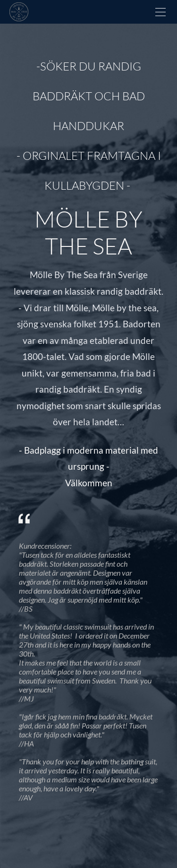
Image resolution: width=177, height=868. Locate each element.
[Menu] (160, 12)
